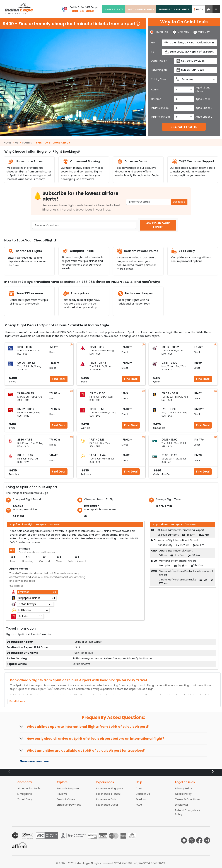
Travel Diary (25, 799)
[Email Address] (157, 202)
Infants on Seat (161, 117)
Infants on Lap (160, 108)
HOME (8, 143)
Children (156, 99)
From (154, 43)
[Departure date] (195, 61)
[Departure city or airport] (190, 43)
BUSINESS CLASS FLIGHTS (174, 9)
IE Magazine (25, 794)
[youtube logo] (184, 840)
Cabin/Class (159, 79)
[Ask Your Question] (84, 225)
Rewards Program (68, 788)
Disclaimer (182, 805)
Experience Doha (107, 799)
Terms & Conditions (188, 799)
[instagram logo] (207, 840)
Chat (139, 788)
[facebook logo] (199, 840)
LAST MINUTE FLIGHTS (141, 9)
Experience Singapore (110, 788)
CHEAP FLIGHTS (114, 9)
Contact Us (143, 794)
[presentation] (167, 43)
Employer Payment (69, 805)
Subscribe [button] (179, 202)
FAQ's (139, 805)
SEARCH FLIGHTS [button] (184, 127)
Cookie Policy (183, 794)
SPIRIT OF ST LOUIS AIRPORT (54, 143)
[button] (208, 9)
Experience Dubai (107, 805)
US (17, 143)
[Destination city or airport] (190, 52)
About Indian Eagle (29, 788)
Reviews (62, 794)
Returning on (159, 70)
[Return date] (195, 70)
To (153, 52)
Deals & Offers (66, 799)
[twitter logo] (192, 840)
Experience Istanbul (108, 794)
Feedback (142, 799)
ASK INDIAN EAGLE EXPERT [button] (158, 225)
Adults (155, 90)
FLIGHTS (27, 143)
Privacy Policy (184, 788)
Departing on (159, 61)
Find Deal (59, 379)
